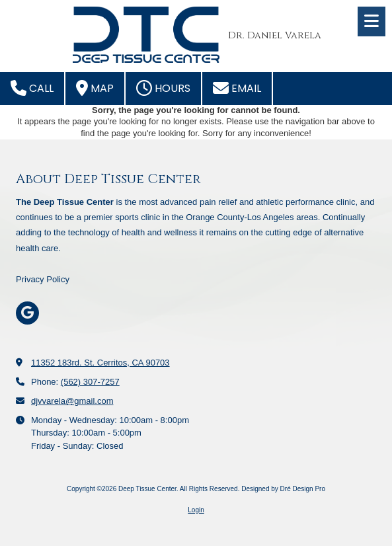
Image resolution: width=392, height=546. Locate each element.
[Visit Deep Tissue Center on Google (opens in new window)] (27, 313)
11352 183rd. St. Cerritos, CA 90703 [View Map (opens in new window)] (100, 363)
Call (32, 88)
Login (196, 510)
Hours (163, 88)
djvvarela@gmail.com (72, 401)
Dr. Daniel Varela (275, 35)
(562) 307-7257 (90, 382)
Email (237, 88)
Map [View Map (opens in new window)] (95, 88)
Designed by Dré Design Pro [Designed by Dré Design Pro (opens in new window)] (283, 489)
